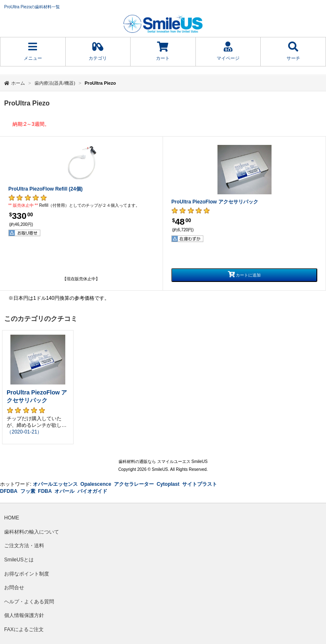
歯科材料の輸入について (32, 532)
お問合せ (14, 588)
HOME (12, 518)
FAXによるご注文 (24, 629)
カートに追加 (244, 274)
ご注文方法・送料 (24, 546)
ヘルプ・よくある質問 (29, 602)
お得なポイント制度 (27, 574)
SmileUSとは (19, 560)
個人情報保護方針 (24, 615)
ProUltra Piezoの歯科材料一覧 (32, 7)
